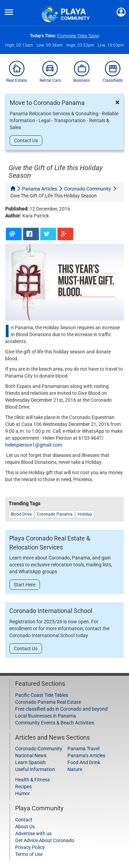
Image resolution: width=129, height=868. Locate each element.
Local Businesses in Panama (46, 716)
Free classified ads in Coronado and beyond (61, 709)
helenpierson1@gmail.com (34, 445)
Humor (23, 793)
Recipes (23, 787)
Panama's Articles (86, 755)
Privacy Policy (30, 847)
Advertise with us (33, 833)
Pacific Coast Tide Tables (42, 695)
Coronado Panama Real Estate (48, 702)
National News (31, 755)
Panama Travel (83, 749)
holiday (85, 514)
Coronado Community (39, 749)
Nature (75, 769)
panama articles (40, 189)
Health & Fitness (33, 780)
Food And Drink (84, 762)
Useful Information (35, 769)
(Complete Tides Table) (78, 36)
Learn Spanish (30, 762)
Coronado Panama (55, 514)
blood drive (21, 514)
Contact (24, 820)
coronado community (88, 189)
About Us (25, 827)
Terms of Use (29, 854)
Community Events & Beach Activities (55, 723)
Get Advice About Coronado (45, 840)
